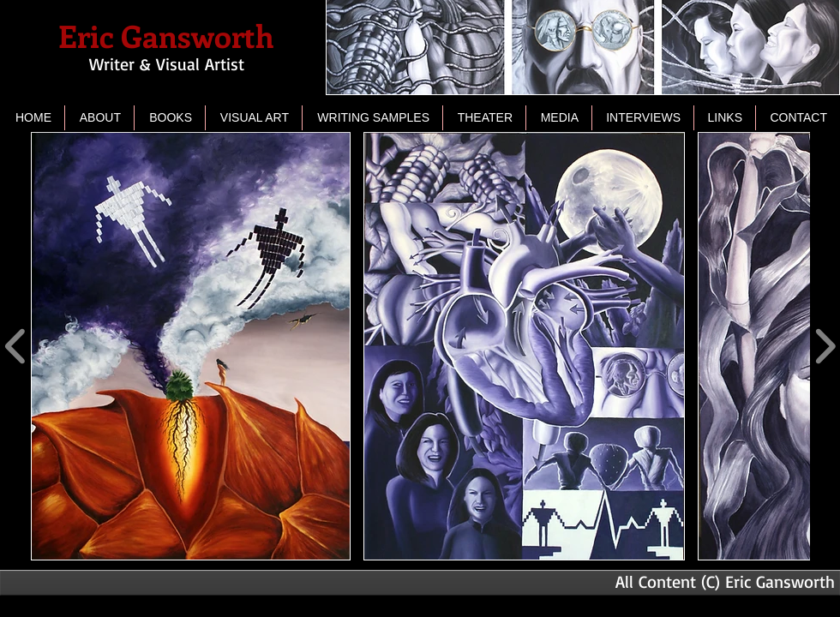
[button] (254, 118)
